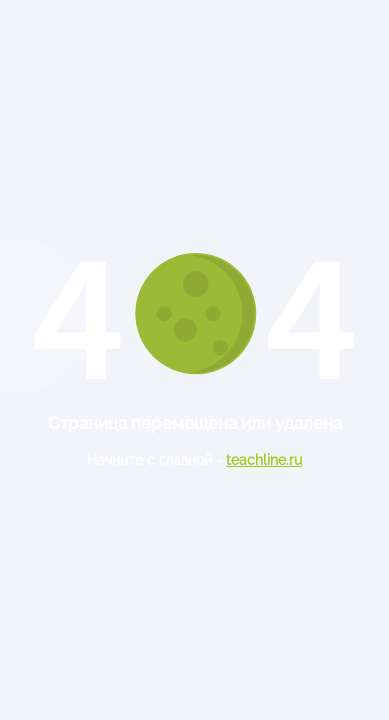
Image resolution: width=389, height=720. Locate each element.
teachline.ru (264, 460)
